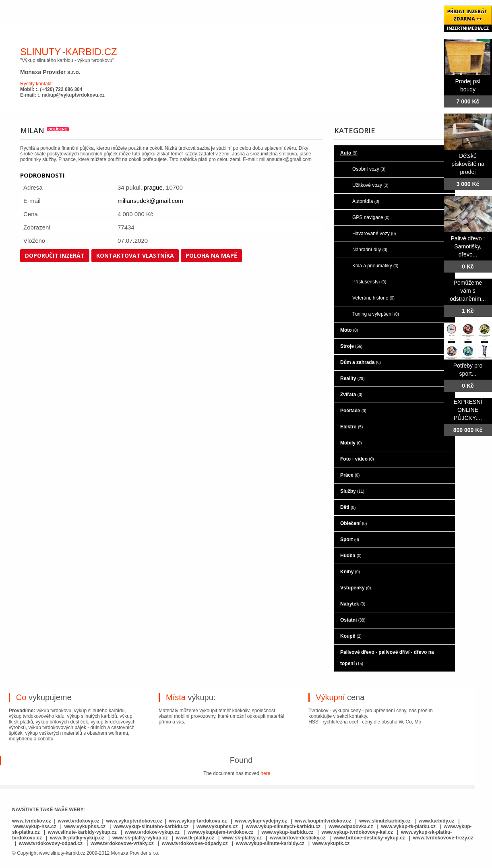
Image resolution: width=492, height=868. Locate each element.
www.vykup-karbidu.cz (288, 832)
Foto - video (357, 459)
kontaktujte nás (361, 15)
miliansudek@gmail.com (150, 201)
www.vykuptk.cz (331, 843)
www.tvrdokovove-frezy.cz (443, 838)
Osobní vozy (369, 169)
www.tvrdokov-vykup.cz (153, 832)
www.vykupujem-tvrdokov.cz (221, 832)
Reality (352, 378)
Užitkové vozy (370, 185)
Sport (350, 539)
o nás (94, 15)
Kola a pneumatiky (375, 266)
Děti (348, 507)
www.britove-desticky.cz (298, 838)
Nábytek (353, 604)
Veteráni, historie (373, 298)
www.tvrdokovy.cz (78, 821)
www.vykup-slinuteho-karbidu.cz (151, 827)
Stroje (351, 346)
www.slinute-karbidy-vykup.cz (82, 832)
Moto (349, 330)
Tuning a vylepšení (376, 314)
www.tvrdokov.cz (32, 821)
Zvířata (351, 395)
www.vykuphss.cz (85, 827)
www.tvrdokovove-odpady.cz (195, 843)
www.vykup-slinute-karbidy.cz (270, 843)
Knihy (350, 572)
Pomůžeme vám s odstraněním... (468, 291)
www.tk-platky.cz (195, 838)
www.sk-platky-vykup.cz (140, 838)
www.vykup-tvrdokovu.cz (198, 821)
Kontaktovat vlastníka (135, 255)
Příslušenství (369, 282)
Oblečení (353, 523)
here (265, 773)
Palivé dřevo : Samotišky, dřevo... (468, 246)
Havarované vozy (374, 234)
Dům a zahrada (361, 362)
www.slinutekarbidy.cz (385, 821)
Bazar (311, 15)
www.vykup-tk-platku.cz (408, 827)
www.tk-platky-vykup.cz (77, 838)
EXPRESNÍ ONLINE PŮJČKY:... (468, 410)
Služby (352, 491)
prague (153, 187)
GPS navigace (371, 217)
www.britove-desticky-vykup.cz (369, 838)
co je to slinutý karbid (153, 15)
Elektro (351, 427)
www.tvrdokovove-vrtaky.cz (122, 843)
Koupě (351, 636)
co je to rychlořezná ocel (246, 15)
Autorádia (366, 201)
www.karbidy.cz (437, 821)
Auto (349, 153)
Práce (350, 475)
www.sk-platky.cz (242, 838)
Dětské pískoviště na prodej (468, 164)
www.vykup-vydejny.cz (261, 821)
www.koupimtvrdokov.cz (323, 821)
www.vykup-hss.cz (35, 827)
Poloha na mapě (211, 255)
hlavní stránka (49, 15)
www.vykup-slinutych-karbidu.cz (283, 827)
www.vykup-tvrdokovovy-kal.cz (358, 832)
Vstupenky (356, 588)
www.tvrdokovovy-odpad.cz (51, 843)
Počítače (353, 411)
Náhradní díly (370, 250)
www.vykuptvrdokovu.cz (134, 821)
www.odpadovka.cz (351, 827)
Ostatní (353, 620)
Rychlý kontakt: (36, 84)
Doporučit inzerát (55, 255)
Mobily (351, 443)
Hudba (351, 556)
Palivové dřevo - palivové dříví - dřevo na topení (387, 658)
